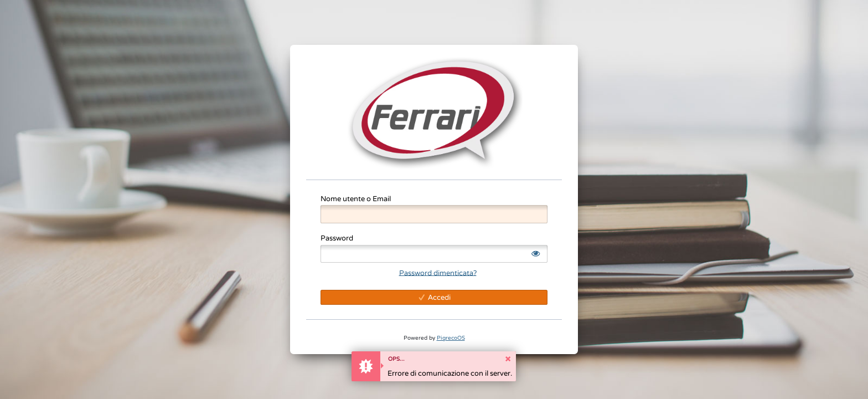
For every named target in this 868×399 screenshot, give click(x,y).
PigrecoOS (451, 338)
